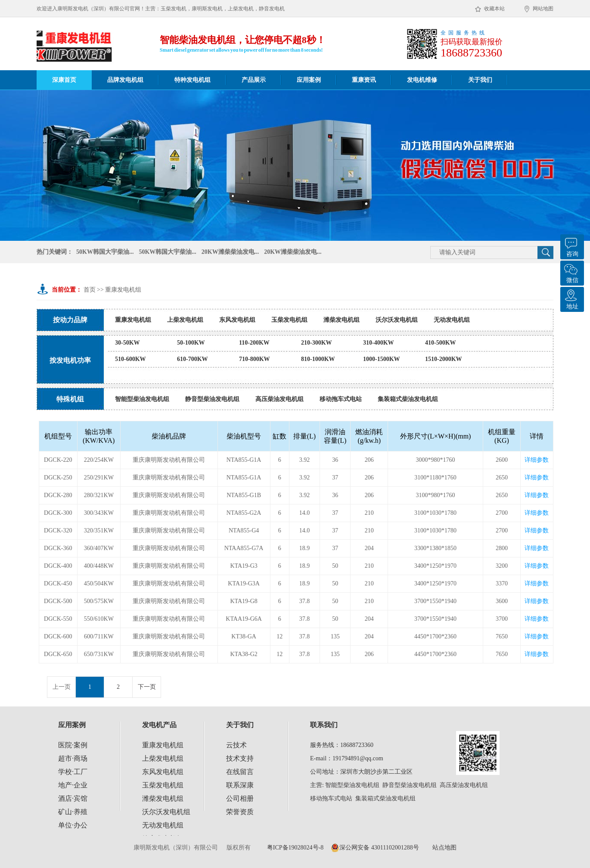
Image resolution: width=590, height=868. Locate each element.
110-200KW (254, 343)
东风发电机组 (237, 320)
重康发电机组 (123, 290)
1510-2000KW (444, 359)
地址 (571, 298)
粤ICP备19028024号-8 (295, 848)
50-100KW (191, 343)
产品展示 (254, 80)
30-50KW (127, 343)
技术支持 (240, 758)
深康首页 (64, 80)
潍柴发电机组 (342, 320)
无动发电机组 (452, 320)
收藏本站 (490, 9)
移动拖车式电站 (341, 399)
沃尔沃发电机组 (397, 320)
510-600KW (130, 359)
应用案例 (309, 80)
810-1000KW (318, 359)
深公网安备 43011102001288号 (375, 848)
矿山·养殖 (73, 812)
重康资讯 (364, 80)
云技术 (236, 745)
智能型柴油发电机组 (142, 399)
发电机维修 (422, 80)
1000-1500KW (382, 359)
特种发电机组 (193, 80)
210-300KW (317, 343)
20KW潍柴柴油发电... (230, 253)
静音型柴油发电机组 (212, 399)
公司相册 (240, 798)
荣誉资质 (240, 812)
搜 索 (545, 253)
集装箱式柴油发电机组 (408, 399)
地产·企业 (73, 785)
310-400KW (379, 343)
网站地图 (539, 9)
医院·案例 (73, 745)
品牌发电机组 (125, 80)
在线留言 (240, 772)
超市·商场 (73, 758)
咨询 (571, 246)
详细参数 (537, 460)
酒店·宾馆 (73, 798)
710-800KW (255, 359)
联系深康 (240, 785)
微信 (571, 272)
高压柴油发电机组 (279, 399)
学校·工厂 (73, 772)
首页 (90, 290)
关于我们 (480, 80)
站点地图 (444, 848)
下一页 (147, 687)
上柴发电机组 (185, 320)
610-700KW (193, 359)
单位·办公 (73, 825)
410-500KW (441, 343)
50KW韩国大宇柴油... (105, 253)
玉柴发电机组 (289, 320)
